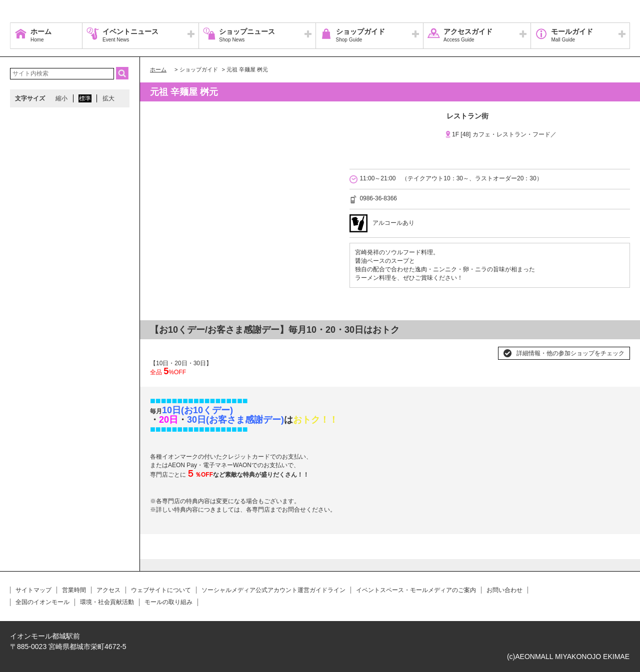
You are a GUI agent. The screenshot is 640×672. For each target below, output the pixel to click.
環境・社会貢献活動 (107, 602)
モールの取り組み (168, 602)
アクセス (108, 590)
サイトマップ (33, 590)
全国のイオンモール (42, 602)
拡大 (108, 98)
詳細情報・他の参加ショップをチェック (570, 353)
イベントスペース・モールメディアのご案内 (416, 590)
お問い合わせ (504, 590)
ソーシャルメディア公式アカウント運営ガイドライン (273, 590)
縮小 (61, 98)
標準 (85, 98)
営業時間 (74, 590)
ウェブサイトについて (161, 590)
